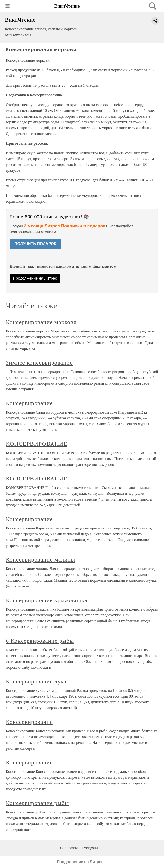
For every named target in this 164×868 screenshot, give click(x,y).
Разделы (90, 848)
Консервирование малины (40, 560)
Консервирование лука (36, 681)
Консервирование (29, 403)
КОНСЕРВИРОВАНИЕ (37, 444)
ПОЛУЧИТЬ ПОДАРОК (35, 244)
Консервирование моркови (41, 322)
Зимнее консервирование (39, 363)
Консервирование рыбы (37, 803)
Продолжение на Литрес (35, 278)
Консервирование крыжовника (47, 600)
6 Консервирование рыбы (40, 641)
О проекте (69, 848)
